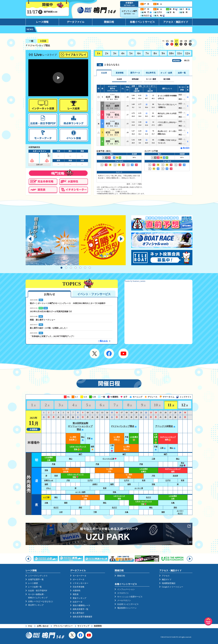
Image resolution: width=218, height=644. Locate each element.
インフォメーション (126, 589)
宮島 (46, 470)
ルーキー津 (139, 488)
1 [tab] (61, 268)
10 (171, 53)
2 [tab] (66, 268)
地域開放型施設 (169, 583)
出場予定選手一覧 (36, 580)
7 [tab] (90, 268)
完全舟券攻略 (79, 587)
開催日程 (109, 22)
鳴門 (80, 454)
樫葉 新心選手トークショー (43, 320)
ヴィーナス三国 (109, 459)
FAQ (30, 626)
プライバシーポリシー (63, 626)
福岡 (46, 484)
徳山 (173, 448)
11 (179, 53)
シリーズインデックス (38, 576)
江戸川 (90, 480)
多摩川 (95, 484)
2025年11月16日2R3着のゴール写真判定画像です (51, 312)
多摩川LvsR (49, 480)
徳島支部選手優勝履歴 (82, 617)
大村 (61, 512)
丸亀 (46, 503)
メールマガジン (124, 600)
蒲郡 (66, 503)
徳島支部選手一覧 (80, 609)
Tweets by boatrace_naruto (135, 281)
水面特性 (77, 591)
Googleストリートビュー (172, 587)
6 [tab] (85, 268)
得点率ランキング (36, 605)
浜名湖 (175, 476)
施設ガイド (167, 580)
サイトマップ (83, 626)
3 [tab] (71, 268)
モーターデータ (80, 576)
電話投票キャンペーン (127, 608)
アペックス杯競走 (165, 426)
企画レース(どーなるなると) (40, 601)
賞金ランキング (80, 598)
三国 (112, 448)
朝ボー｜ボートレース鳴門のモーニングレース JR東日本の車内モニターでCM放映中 (68, 303)
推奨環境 (98, 626)
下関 (95, 512)
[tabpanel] (76, 240)
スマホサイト (123, 593)
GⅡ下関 (46, 497)
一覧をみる (103, 341)
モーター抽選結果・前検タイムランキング (38, 596)
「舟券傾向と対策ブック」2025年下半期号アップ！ (52, 336)
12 (188, 53)
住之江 (148, 497)
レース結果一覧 (35, 587)
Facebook (109, 354)
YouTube (123, 354)
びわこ (49, 488)
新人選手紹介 (79, 613)
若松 (80, 508)
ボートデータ (79, 580)
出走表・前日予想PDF (38, 591)
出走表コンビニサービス (128, 604)
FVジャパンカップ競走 (124, 426)
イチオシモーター (80, 583)
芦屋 (90, 438)
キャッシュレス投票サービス (130, 597)
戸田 (153, 476)
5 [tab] (80, 268)
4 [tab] (76, 268)
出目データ (78, 602)
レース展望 (33, 583)
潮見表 (76, 594)
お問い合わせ (43, 626)
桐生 (56, 497)
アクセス (166, 576)
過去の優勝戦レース (81, 605)
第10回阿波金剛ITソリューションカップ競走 (80, 426)
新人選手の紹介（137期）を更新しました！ (49, 328)
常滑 (56, 476)
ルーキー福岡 (80, 492)
